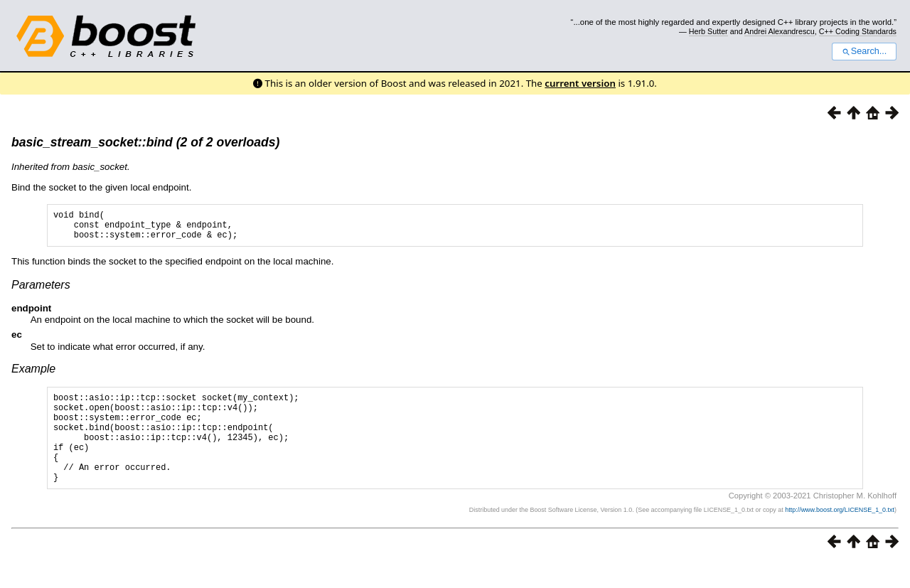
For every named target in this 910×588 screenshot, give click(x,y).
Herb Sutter (708, 31)
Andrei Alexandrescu (780, 31)
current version (580, 83)
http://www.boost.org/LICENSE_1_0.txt (840, 535)
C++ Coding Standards (858, 31)
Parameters (41, 291)
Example (33, 375)
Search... (864, 51)
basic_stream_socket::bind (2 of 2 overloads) (145, 142)
